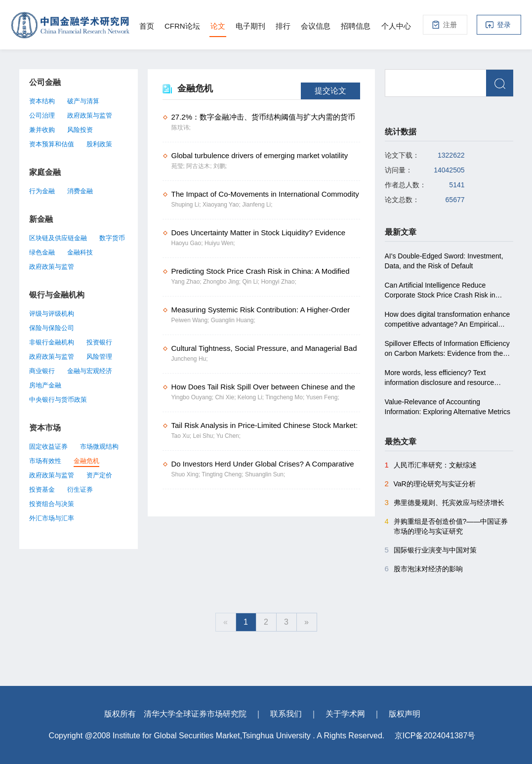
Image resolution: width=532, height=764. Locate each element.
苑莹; (179, 166)
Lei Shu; (205, 436)
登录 (504, 25)
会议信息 (316, 26)
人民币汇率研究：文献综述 (431, 465)
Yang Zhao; (187, 282)
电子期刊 (250, 26)
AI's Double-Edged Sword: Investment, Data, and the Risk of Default (444, 261)
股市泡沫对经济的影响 (424, 569)
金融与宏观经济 (90, 371)
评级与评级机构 (52, 314)
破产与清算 (83, 101)
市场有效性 (45, 461)
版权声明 (405, 714)
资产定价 (99, 475)
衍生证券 (80, 489)
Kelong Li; (252, 397)
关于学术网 (345, 714)
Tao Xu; (182, 436)
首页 (147, 26)
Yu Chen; (228, 436)
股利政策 (99, 144)
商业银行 (42, 371)
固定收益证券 (48, 446)
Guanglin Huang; (233, 320)
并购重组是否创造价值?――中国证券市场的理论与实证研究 (447, 526)
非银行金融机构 (52, 342)
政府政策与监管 (90, 115)
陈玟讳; (181, 127)
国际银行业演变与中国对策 (431, 550)
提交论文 (330, 91)
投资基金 (42, 489)
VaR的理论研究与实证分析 (430, 484)
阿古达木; (200, 166)
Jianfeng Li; (257, 205)
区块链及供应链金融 (58, 238)
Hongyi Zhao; (278, 282)
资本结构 (42, 101)
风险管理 (99, 357)
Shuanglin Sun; (265, 474)
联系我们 (286, 714)
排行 (283, 26)
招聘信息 (356, 26)
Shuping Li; (187, 205)
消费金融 (80, 191)
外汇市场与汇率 (52, 518)
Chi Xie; (226, 397)
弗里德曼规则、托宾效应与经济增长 (445, 503)
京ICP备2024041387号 (435, 736)
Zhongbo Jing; (223, 282)
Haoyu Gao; (188, 243)
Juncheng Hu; (190, 359)
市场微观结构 (99, 446)
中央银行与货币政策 (58, 400)
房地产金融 (45, 385)
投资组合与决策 (52, 504)
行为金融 (42, 191)
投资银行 (99, 342)
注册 (450, 25)
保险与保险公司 (52, 328)
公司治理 (42, 115)
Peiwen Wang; (191, 320)
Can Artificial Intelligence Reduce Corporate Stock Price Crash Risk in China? (440, 291)
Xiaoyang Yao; (222, 205)
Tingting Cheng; (223, 474)
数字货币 (112, 238)
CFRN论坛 (182, 26)
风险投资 (80, 130)
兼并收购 (42, 130)
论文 (218, 26)
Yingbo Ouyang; (193, 397)
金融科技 (80, 252)
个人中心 (396, 26)
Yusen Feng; (322, 397)
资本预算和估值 (52, 144)
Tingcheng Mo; (286, 397)
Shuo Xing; (187, 474)
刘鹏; (220, 166)
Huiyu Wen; (220, 243)
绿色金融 (42, 252)
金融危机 (86, 461)
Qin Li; (251, 282)
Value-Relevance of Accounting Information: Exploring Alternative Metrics (448, 407)
